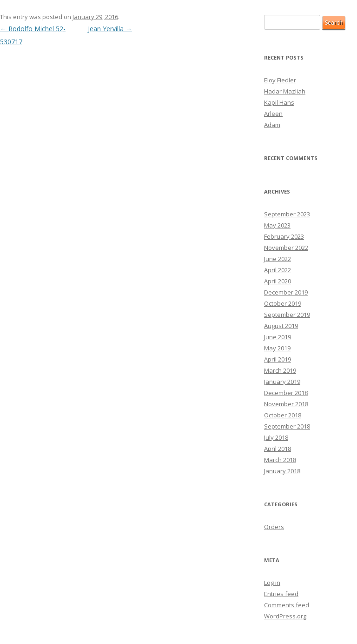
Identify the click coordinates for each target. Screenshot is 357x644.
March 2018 (280, 460)
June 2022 (278, 259)
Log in (272, 583)
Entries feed (281, 594)
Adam (272, 125)
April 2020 (278, 281)
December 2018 (286, 393)
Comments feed (287, 605)
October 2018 (283, 415)
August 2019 (281, 326)
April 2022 (278, 270)
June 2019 (278, 337)
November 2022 (286, 248)
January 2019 (282, 382)
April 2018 (278, 449)
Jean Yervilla (110, 29)
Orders (274, 527)
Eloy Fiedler (280, 80)
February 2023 (284, 236)
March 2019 (280, 370)
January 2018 (282, 471)
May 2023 (277, 225)
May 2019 (277, 348)
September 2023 (287, 214)
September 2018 (287, 426)
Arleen (273, 114)
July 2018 (276, 437)
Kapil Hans (279, 102)
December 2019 (286, 292)
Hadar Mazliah (285, 91)
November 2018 (286, 404)
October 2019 (283, 303)
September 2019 (287, 315)
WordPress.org (285, 616)
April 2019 (278, 359)
